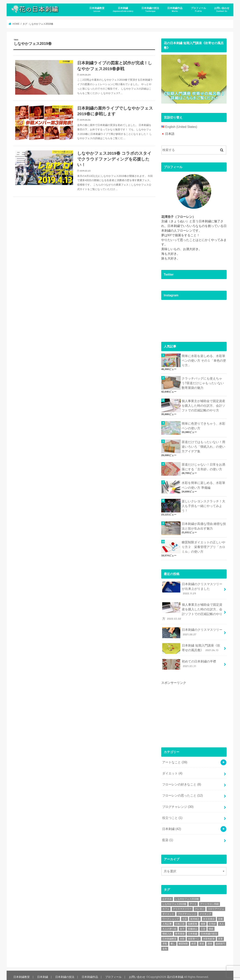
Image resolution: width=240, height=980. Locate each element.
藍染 (168, 836)
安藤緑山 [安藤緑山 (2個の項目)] (193, 925)
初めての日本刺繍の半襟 (189, 662)
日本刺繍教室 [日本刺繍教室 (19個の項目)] (169, 935)
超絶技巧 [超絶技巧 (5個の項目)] (220, 940)
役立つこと (172, 815)
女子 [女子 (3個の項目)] (182, 925)
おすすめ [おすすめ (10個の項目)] (167, 895)
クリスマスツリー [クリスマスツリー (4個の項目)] (182, 905)
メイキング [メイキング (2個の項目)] (205, 910)
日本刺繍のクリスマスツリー (192, 631)
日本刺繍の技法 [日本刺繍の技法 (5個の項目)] (209, 930)
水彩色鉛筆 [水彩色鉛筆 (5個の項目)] (209, 935)
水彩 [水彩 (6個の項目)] (182, 935)
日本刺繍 (123, 10)
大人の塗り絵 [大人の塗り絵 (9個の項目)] (169, 925)
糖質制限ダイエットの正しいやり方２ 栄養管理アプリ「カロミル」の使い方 (203, 546)
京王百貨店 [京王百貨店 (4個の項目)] (209, 915)
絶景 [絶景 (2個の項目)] (194, 940)
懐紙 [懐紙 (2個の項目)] (211, 925)
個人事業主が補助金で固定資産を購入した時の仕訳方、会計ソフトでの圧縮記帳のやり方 (203, 405)
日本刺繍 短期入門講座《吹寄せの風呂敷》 (191, 646)
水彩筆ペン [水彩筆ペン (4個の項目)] (194, 935)
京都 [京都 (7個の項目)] (220, 915)
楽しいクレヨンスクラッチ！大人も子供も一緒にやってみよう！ (203, 505)
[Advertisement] (190, 710)
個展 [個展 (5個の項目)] (203, 920)
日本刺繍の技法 (150, 10)
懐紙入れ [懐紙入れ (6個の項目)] (167, 930)
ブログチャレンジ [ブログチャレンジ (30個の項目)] (187, 910)
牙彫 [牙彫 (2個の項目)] (165, 940)
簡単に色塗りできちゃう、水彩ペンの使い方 (203, 425)
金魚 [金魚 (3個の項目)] (165, 945)
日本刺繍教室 (97, 10)
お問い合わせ (222, 10)
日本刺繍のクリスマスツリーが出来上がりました (192, 587)
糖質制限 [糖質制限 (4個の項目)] (183, 940)
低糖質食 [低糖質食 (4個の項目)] (193, 920)
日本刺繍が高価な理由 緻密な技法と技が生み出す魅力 (204, 525)
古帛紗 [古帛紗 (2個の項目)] (212, 920)
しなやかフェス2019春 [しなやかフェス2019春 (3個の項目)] (174, 901)
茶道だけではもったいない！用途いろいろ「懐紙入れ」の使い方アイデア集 (203, 446)
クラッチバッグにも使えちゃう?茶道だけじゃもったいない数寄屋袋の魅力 (203, 383)
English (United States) (181, 127)
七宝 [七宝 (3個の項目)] (185, 915)
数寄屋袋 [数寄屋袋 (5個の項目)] (180, 930)
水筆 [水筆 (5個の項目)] (220, 935)
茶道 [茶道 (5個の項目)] (202, 940)
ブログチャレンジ (178, 803)
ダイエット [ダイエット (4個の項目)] (168, 910)
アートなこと (175, 760)
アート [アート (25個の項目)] (193, 901)
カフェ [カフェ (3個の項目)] (166, 905)
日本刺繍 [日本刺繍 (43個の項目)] (193, 930)
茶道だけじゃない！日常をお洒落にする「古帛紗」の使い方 (203, 466)
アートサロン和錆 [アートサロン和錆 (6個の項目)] (209, 901)
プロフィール (198, 10)
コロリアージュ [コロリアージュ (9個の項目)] (216, 905)
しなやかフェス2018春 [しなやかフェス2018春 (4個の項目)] (187, 895)
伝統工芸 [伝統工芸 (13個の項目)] (180, 920)
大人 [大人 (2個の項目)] (222, 920)
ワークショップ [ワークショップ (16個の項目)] (171, 915)
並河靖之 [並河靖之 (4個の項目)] (195, 915)
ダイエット (172, 771)
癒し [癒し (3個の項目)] (173, 940)
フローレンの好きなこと (182, 781)
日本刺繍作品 (175, 10)
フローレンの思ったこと (183, 793)
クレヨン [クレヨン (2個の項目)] (200, 905)
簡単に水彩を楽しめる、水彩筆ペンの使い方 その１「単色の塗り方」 (204, 360)
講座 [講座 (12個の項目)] (210, 940)
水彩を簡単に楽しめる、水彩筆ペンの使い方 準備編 (203, 484)
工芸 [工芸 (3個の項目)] (203, 925)
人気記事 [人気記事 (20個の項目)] (167, 920)
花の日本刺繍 (174, 973)
